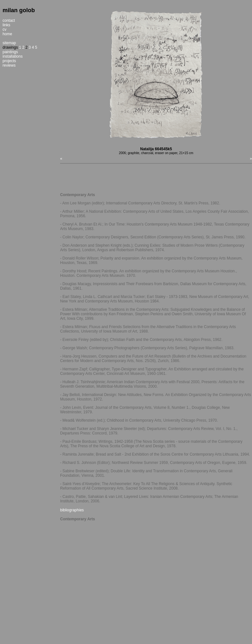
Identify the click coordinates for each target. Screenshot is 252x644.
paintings (10, 52)
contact (9, 21)
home (7, 34)
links (6, 25)
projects (9, 61)
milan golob (19, 10)
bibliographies (72, 510)
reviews (9, 65)
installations (13, 56)
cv (4, 29)
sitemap (9, 43)
